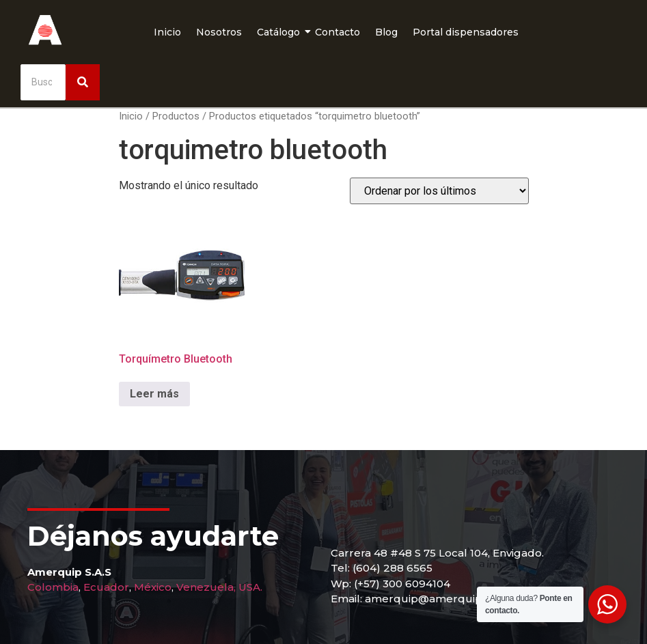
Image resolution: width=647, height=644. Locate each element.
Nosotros (219, 32)
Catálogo (280, 32)
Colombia (53, 587)
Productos (176, 116)
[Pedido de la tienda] (439, 191)
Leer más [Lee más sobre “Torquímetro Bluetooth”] (154, 394)
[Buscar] (43, 82)
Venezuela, (206, 587)
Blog (386, 32)
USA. (250, 587)
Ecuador (106, 587)
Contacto (338, 32)
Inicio (167, 32)
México (153, 587)
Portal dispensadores (466, 32)
